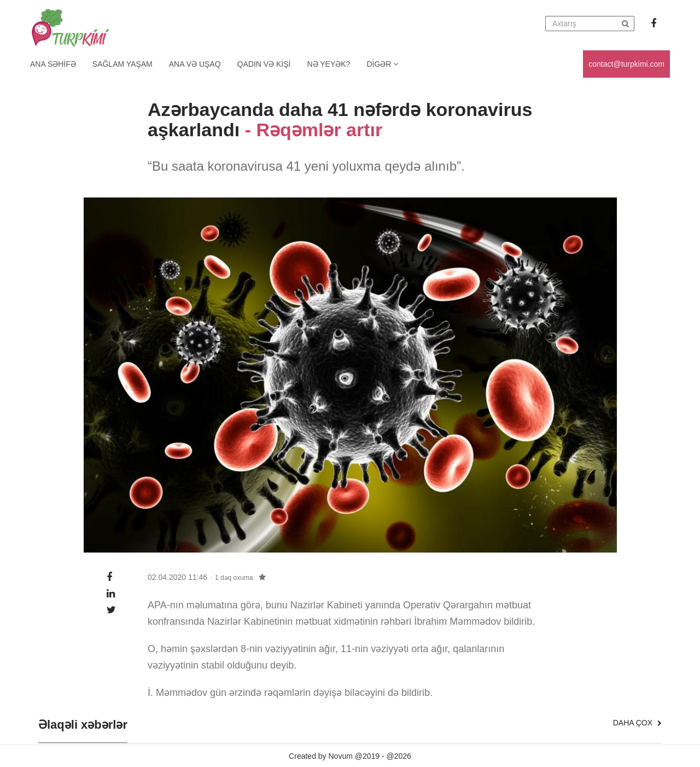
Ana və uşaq (195, 64)
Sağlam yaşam (122, 64)
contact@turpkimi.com (626, 64)
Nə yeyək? (329, 64)
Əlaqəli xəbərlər (83, 725)
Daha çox (637, 723)
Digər (382, 64)
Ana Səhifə (53, 64)
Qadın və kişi (264, 64)
